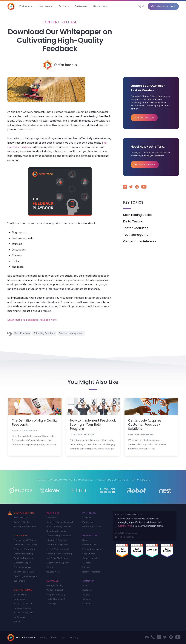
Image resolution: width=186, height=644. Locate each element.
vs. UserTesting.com (23, 613)
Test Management (137, 235)
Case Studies (89, 554)
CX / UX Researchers (24, 572)
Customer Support (22, 563)
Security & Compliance (57, 545)
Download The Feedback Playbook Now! (32, 320)
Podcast (86, 567)
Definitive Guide (21, 522)
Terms (54, 638)
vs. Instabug (19, 599)
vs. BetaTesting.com (23, 604)
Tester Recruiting (136, 228)
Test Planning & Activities (59, 536)
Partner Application (92, 527)
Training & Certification (25, 527)
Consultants (19, 581)
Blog (85, 540)
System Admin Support (57, 563)
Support (86, 594)
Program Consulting (56, 594)
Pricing (50, 567)
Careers (86, 599)
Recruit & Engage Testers (59, 527)
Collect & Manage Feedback (60, 522)
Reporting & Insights (56, 531)
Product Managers (22, 567)
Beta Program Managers (25, 576)
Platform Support (55, 590)
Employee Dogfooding (24, 549)
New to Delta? (21, 518)
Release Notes (54, 572)
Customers (88, 590)
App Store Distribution (57, 558)
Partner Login (89, 522)
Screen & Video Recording (59, 554)
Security (74, 638)
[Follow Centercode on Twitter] (131, 187)
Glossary (87, 563)
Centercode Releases (140, 241)
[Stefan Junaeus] (66, 65)
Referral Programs (91, 572)
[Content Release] (60, 22)
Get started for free (163, 6)
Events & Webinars (92, 549)
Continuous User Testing (26, 545)
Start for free (125, 526)
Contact (86, 604)
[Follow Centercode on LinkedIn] (125, 187)
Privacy (43, 638)
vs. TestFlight (20, 594)
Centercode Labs (91, 558)
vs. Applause (20, 617)
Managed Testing (55, 585)
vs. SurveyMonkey (22, 608)
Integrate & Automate (57, 540)
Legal (63, 638)
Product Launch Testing (25, 540)
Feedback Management (71, 333)
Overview (51, 518)
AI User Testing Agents (58, 549)
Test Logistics (53, 604)
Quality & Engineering (24, 558)
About (85, 585)
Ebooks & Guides (91, 545)
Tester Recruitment (56, 599)
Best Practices (22, 333)
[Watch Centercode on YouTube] (143, 187)
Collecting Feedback (44, 333)
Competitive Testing (23, 554)
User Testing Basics (138, 215)
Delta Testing (133, 221)
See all (17, 622)
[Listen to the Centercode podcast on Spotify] (137, 187)
